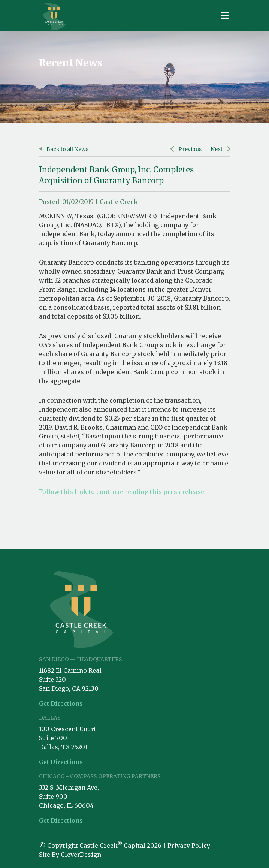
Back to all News (64, 149)
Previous (186, 149)
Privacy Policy (189, 846)
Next (220, 149)
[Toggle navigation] (225, 15)
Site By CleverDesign (70, 855)
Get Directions (61, 703)
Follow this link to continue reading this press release (122, 492)
